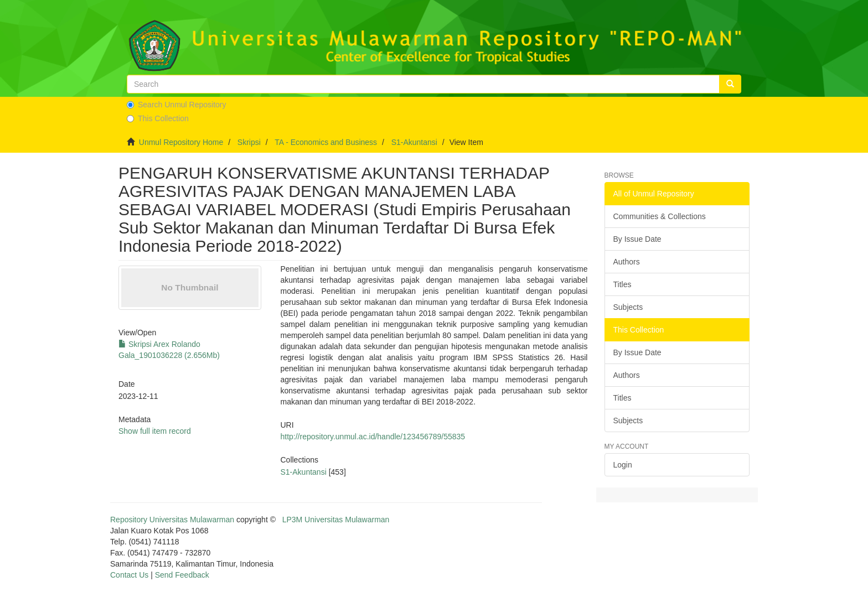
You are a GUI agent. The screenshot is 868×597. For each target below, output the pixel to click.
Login (623, 465)
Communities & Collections (660, 216)
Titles (622, 284)
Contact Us (129, 575)
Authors (627, 262)
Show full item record (155, 431)
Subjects (628, 307)
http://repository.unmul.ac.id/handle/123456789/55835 (373, 437)
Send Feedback (182, 575)
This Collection (158, 118)
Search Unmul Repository (177, 105)
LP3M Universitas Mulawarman (336, 520)
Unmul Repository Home (181, 142)
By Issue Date (637, 239)
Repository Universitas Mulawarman (172, 520)
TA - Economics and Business (326, 142)
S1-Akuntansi (414, 142)
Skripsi (249, 142)
